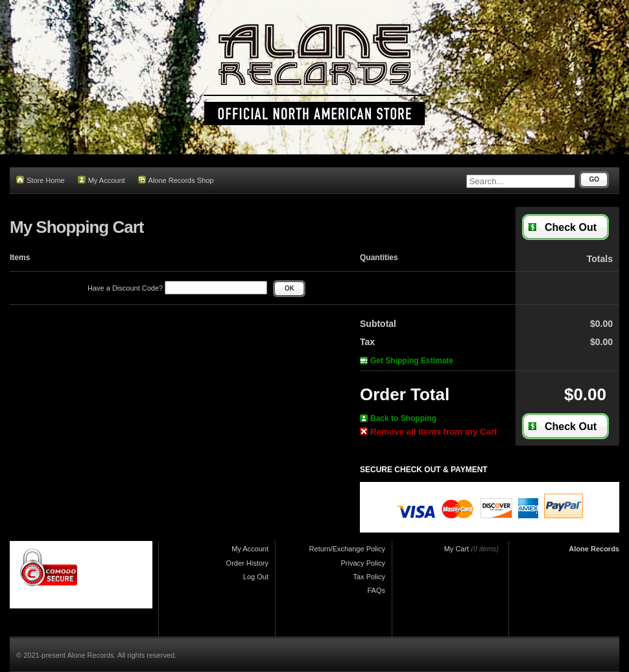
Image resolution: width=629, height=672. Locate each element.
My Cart (457, 549)
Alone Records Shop (176, 180)
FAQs (376, 590)
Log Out (256, 577)
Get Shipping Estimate (407, 361)
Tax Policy (369, 577)
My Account (101, 180)
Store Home (41, 180)
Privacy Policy (363, 563)
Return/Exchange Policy (347, 549)
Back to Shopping (398, 418)
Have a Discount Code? (177, 288)
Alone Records (594, 549)
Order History (247, 563)
